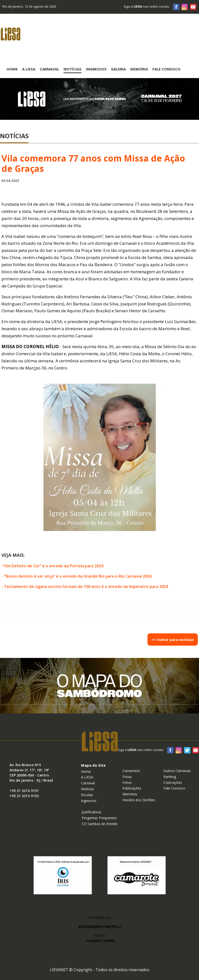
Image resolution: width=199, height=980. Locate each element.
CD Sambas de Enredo (100, 824)
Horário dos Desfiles (139, 800)
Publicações (132, 788)
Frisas (127, 777)
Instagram (185, 7)
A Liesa (29, 69)
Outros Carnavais (177, 771)
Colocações (173, 783)
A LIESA (87, 777)
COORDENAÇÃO (99, 918)
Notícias (73, 69)
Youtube (193, 7)
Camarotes (131, 771)
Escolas (87, 795)
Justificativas (92, 812)
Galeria (118, 69)
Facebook (176, 7)
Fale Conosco (166, 69)
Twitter (187, 750)
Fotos (127, 783)
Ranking (170, 777)
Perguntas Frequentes (99, 818)
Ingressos (96, 69)
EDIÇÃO (100, 938)
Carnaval (49, 69)
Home (12, 69)
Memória (139, 69)
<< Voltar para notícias (173, 640)
